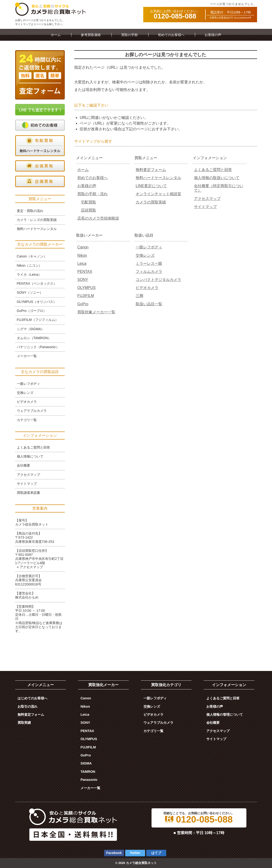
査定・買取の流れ (30, 211)
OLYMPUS (86, 288)
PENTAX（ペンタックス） (37, 283)
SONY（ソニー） (30, 292)
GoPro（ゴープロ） (32, 311)
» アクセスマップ (30, 567)
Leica (82, 263)
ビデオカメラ (147, 288)
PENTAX (85, 272)
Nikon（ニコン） (30, 265)
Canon (83, 247)
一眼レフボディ (149, 247)
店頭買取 (88, 210)
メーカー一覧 (27, 356)
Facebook (114, 853)
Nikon (82, 255)
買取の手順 (129, 35)
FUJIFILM (86, 296)
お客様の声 (213, 35)
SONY (83, 280)
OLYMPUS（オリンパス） (37, 302)
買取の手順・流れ (92, 194)
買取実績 (24, 723)
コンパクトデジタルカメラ (158, 280)
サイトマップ (205, 207)
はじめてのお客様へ (32, 698)
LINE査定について (151, 186)
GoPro (83, 304)
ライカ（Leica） (29, 274)
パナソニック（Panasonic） (38, 347)
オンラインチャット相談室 (158, 194)
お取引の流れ (28, 706)
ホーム (56, 35)
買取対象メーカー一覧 (96, 312)
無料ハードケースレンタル (158, 178)
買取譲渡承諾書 (28, 493)
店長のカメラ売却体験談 (98, 218)
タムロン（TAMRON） (34, 338)
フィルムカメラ (149, 272)
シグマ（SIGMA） (31, 329)
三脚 (139, 296)
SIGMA (86, 763)
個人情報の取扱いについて (217, 178)
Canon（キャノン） (32, 256)
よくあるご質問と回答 (213, 170)
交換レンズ (145, 255)
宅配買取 (88, 202)
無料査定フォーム (151, 170)
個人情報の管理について (225, 715)
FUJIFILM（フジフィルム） (38, 320)
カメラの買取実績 (151, 202)
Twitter (135, 853)
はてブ (156, 853)
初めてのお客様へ (171, 35)
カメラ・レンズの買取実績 (37, 220)
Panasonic (89, 780)
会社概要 (23, 465)
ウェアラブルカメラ (32, 411)
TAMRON (88, 772)
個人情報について (30, 456)
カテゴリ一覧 (27, 420)
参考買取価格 (91, 35)
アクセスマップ (207, 199)
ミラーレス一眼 (149, 263)
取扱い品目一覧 (149, 304)
